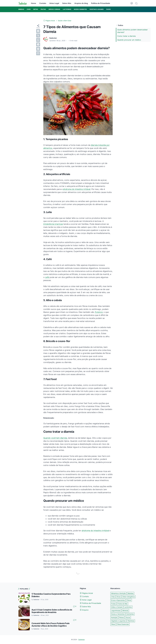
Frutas (113, 604)
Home (34, 3)
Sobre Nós (67, 3)
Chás (113, 597)
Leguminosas (116, 611)
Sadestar (82, 639)
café (47, 277)
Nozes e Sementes (118, 614)
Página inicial (86, 593)
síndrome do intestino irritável (77, 189)
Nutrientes (130, 614)
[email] (38, 53)
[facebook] (38, 31)
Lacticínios (128, 607)
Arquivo (84, 610)
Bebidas (131, 593)
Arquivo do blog (81, 3)
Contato (43, 3)
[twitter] (38, 36)
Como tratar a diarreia (126, 36)
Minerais (125, 611)
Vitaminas (131, 621)
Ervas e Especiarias (118, 600)
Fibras (129, 600)
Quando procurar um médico (129, 40)
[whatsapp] (38, 40)
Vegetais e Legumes (118, 621)
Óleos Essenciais (123, 624)
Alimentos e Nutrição (118, 593)
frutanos (99, 312)
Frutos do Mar (122, 604)
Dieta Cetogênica (129, 597)
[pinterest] (38, 49)
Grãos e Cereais (117, 607)
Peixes (121, 617)
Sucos (128, 617)
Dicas (119, 597)
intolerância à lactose (53, 224)
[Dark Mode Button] (132, 3)
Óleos (113, 624)
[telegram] (38, 44)
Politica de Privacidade (101, 3)
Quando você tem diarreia (55, 438)
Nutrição (114, 617)
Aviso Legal (54, 3)
